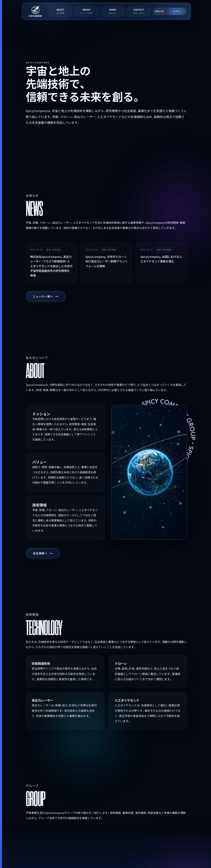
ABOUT (61, 11)
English (160, 11)
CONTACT (139, 11)
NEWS (113, 11)
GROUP (87, 11)
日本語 (176, 11)
